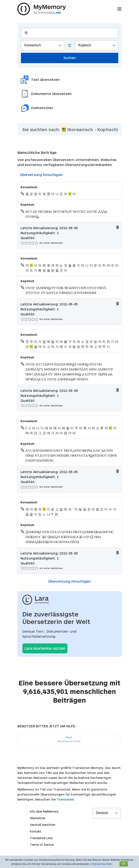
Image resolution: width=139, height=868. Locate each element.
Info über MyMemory (44, 811)
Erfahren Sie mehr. (102, 864)
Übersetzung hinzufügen (41, 175)
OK (124, 864)
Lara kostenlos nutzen (45, 648)
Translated (41, 838)
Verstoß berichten (43, 825)
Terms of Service (42, 845)
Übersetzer (38, 818)
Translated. (66, 799)
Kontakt (36, 831)
